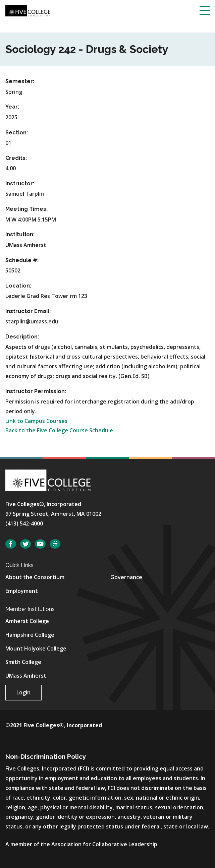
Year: (12, 107)
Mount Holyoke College (36, 648)
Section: (17, 133)
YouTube (40, 544)
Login (23, 692)
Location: (18, 286)
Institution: (20, 234)
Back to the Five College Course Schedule (59, 430)
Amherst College (27, 621)
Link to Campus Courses (36, 421)
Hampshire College (30, 635)
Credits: (16, 158)
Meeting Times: (26, 209)
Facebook (11, 544)
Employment (22, 591)
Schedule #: (22, 260)
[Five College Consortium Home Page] (28, 10)
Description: (22, 337)
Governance (126, 577)
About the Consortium (35, 577)
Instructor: (20, 183)
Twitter (25, 544)
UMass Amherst (26, 676)
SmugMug (55, 544)
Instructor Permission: (36, 391)
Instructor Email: (28, 311)
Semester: (20, 81)
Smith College (23, 662)
